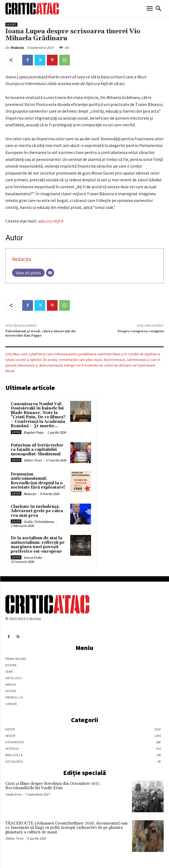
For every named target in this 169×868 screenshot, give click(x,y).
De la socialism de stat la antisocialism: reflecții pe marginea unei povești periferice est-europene (38, 545)
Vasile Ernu (13, 794)
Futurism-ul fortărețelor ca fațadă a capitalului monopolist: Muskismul (37, 450)
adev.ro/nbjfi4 (51, 221)
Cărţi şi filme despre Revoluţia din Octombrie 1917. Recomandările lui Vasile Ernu (53, 786)
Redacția (17, 48)
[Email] (50, 273)
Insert (11, 25)
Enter (16, 432)
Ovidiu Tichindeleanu (39, 522)
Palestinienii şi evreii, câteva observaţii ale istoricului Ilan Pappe (41, 333)
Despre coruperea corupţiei (141, 331)
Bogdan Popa (33, 432)
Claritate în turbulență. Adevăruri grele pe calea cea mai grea (37, 511)
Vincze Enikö (33, 558)
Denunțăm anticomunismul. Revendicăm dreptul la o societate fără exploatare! (38, 481)
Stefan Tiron (33, 460)
